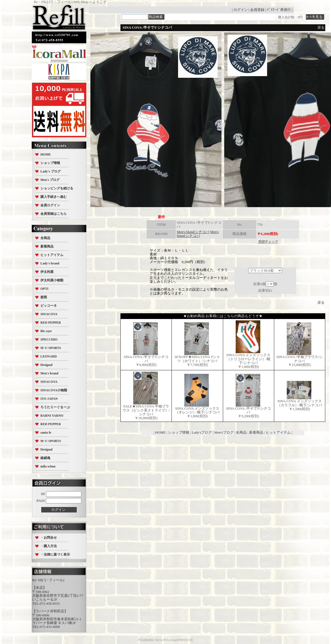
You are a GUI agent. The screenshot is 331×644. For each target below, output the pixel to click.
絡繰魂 (45, 458)
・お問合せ (49, 538)
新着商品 (47, 246)
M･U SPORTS (51, 348)
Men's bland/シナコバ (193, 232)
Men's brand (49, 373)
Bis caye (46, 331)
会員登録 (257, 10)
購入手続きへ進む (54, 197)
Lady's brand (50, 263)
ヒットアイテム (52, 255)
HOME (46, 154)
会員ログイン (50, 205)
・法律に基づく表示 (55, 554)
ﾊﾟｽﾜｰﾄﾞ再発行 (279, 10)
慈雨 (44, 297)
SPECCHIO (49, 339)
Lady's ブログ (51, 171)
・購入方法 (49, 546)
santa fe (46, 433)
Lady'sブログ (202, 432)
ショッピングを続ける (57, 188)
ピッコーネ (49, 306)
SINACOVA (49, 314)
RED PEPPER (51, 323)
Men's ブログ (50, 180)
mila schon (48, 466)
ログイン (241, 10)
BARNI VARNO (52, 416)
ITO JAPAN (49, 399)
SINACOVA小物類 (54, 390)
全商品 (45, 238)
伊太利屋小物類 (52, 280)
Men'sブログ (224, 432)
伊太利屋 (47, 272)
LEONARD (49, 356)
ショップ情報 (50, 163)
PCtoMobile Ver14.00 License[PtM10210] (166, 640)
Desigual (46, 365)
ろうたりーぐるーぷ (55, 407)
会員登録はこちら (54, 214)
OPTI (44, 289)
